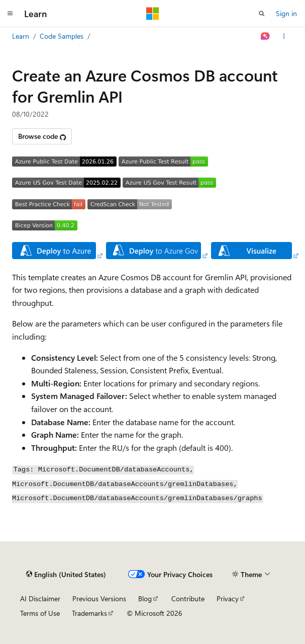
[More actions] (284, 36)
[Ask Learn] (266, 36)
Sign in (286, 13)
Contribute (188, 598)
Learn (21, 36)
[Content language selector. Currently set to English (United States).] (66, 574)
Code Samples (62, 36)
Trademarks (89, 613)
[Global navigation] (10, 14)
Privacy (228, 598)
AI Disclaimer (40, 598)
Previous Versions (99, 598)
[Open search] (262, 14)
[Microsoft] (153, 14)
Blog (145, 598)
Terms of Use (40, 613)
